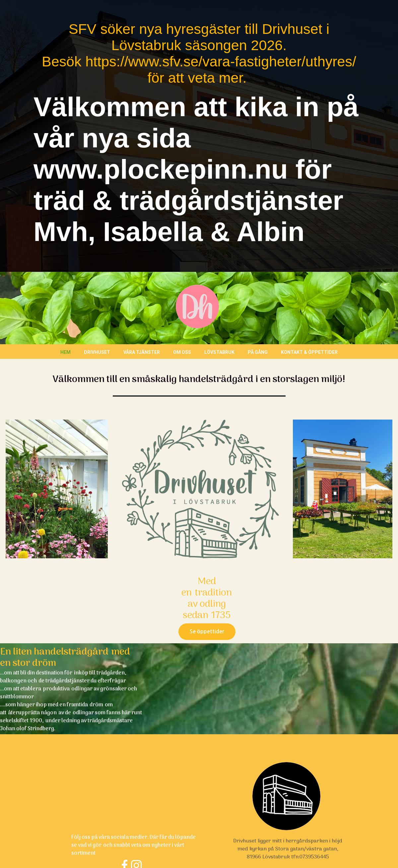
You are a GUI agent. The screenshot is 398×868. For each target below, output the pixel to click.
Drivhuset (97, 352)
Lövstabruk (219, 352)
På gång (258, 352)
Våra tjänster (142, 352)
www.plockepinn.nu (161, 169)
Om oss (182, 352)
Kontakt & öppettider (309, 352)
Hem (66, 352)
